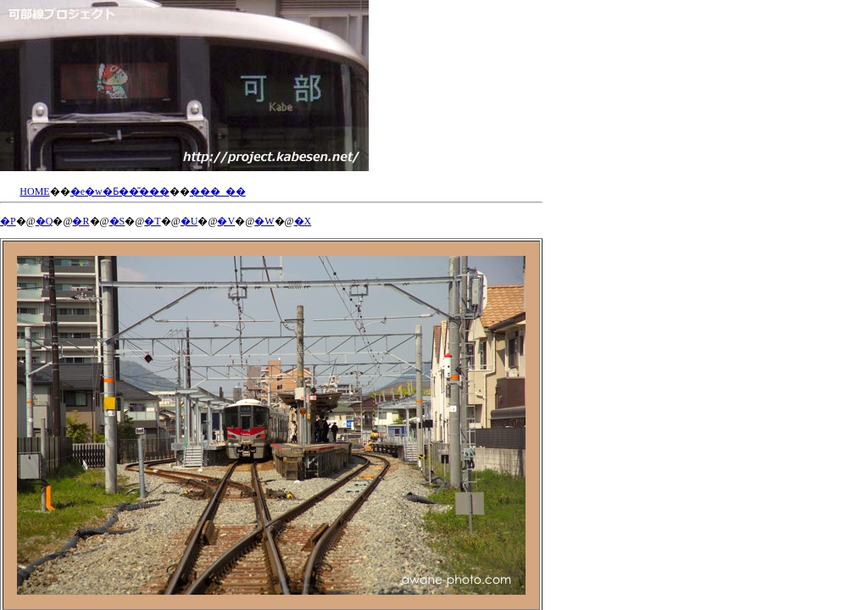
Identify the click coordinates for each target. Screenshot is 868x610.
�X (303, 221)
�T (152, 221)
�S (117, 221)
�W (264, 221)
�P (8, 221)
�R (81, 221)
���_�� (218, 191)
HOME (34, 191)
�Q (45, 221)
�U (189, 221)
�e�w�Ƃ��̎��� (120, 191)
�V (226, 221)
